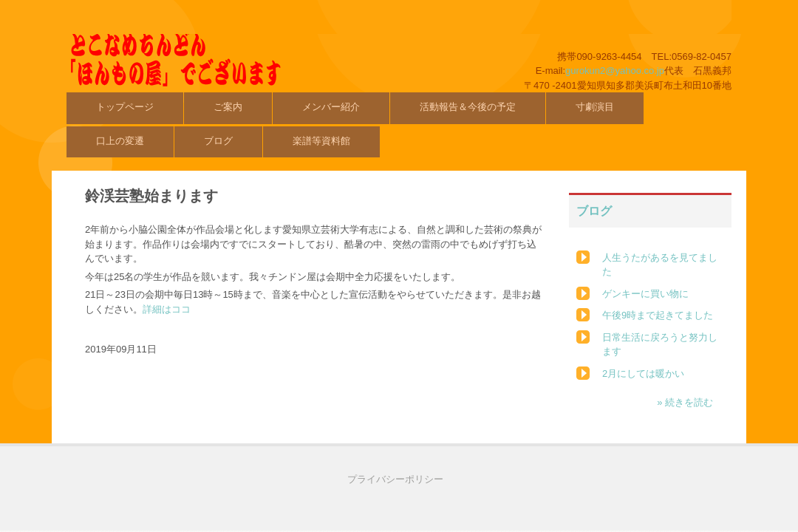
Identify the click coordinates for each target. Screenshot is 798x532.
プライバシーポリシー (395, 479)
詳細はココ (167, 309)
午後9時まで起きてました (658, 315)
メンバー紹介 (331, 107)
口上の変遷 (120, 141)
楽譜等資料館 (321, 141)
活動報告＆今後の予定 (468, 107)
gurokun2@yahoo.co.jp (615, 71)
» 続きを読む (685, 402)
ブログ (218, 141)
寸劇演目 (595, 107)
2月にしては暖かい (643, 374)
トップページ (125, 107)
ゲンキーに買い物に (645, 294)
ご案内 (228, 107)
